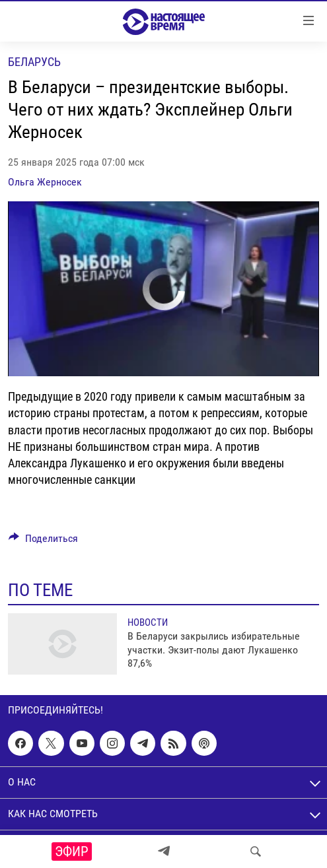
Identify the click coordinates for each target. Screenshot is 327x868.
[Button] (43, 542)
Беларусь (34, 62)
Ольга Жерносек (45, 182)
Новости (148, 622)
